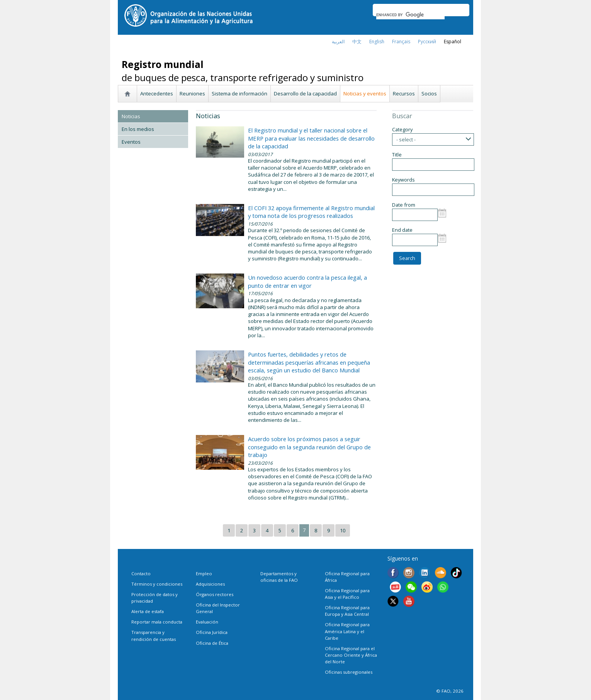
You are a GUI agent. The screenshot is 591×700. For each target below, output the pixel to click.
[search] (410, 15)
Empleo (204, 573)
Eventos (131, 142)
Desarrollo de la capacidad (305, 93)
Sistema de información (239, 93)
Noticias (131, 116)
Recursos (404, 93)
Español (453, 42)
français (401, 42)
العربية (338, 42)
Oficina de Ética (212, 643)
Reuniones (192, 93)
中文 (357, 42)
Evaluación (207, 622)
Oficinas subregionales (349, 672)
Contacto (141, 573)
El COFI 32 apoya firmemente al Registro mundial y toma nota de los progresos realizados (311, 212)
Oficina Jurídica (212, 632)
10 (343, 530)
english (377, 42)
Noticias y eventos (365, 93)
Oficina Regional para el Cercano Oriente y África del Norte (351, 655)
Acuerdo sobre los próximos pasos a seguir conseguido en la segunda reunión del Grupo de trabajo (309, 447)
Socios (429, 93)
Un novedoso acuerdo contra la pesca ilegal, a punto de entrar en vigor (307, 281)
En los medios (138, 129)
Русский (427, 42)
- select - (406, 139)
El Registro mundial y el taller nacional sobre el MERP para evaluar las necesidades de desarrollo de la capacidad (311, 138)
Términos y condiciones (157, 584)
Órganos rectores (215, 594)
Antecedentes (157, 93)
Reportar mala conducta (157, 622)
